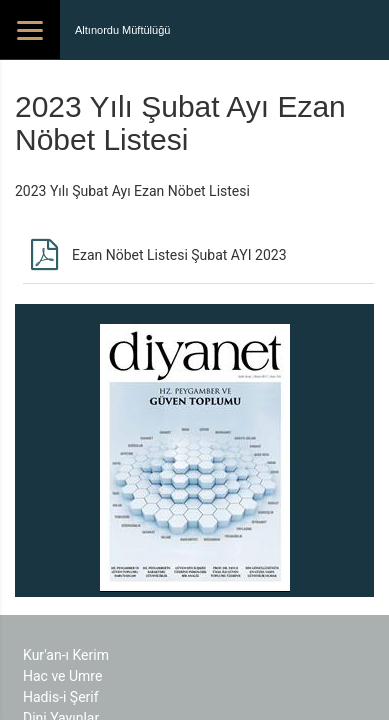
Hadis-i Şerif (61, 697)
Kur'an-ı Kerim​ (66, 655)
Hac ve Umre (62, 676)
